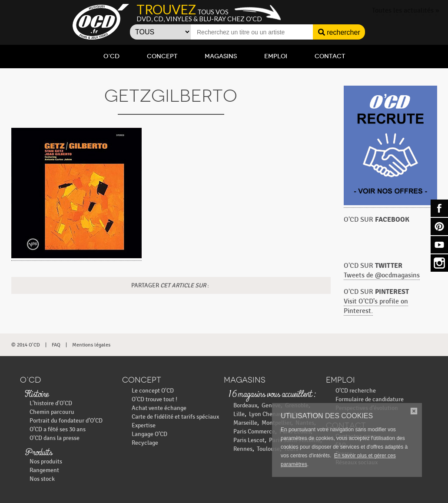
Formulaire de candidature (370, 399)
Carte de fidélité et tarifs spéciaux (175, 417)
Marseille (245, 423)
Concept (162, 56)
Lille (239, 414)
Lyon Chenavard (269, 414)
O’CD (111, 56)
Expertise (144, 425)
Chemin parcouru (52, 412)
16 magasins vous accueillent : (272, 395)
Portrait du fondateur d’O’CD (66, 421)
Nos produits (46, 461)
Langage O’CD (149, 434)
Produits (38, 453)
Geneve (271, 405)
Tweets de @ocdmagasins (382, 275)
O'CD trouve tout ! (154, 399)
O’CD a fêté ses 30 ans (58, 429)
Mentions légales (91, 345)
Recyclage (145, 443)
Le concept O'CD (153, 391)
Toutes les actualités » (406, 11)
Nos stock (42, 479)
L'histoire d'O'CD (51, 403)
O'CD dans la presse (55, 438)
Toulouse (268, 449)
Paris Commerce (254, 431)
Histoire (37, 395)
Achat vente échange (159, 408)
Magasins (221, 56)
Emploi (276, 56)
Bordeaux (245, 405)
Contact (330, 56)
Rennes (243, 449)
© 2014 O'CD (26, 345)
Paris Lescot (249, 440)
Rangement (44, 470)
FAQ (56, 345)
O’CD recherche (356, 391)
